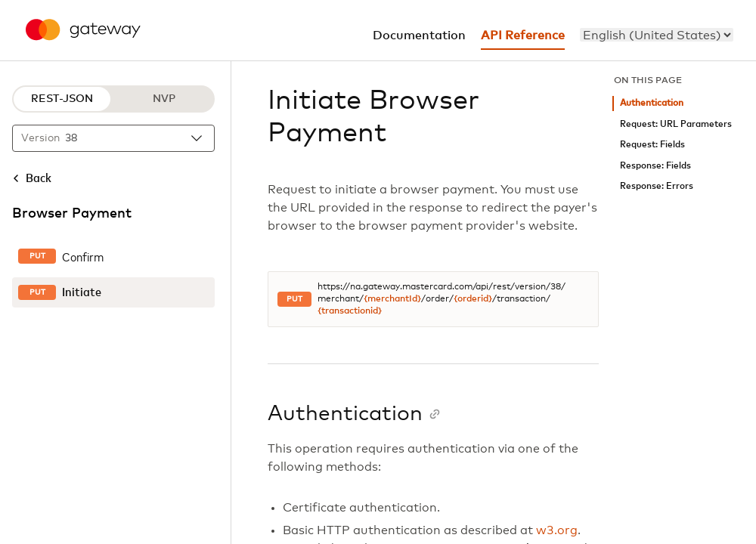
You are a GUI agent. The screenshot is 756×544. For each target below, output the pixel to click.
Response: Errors (657, 186)
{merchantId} (392, 299)
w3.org (557, 530)
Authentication (652, 103)
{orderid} (473, 299)
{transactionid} (350, 311)
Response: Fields (655, 166)
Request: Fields (652, 145)
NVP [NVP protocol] (164, 99)
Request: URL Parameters (676, 124)
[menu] (657, 35)
